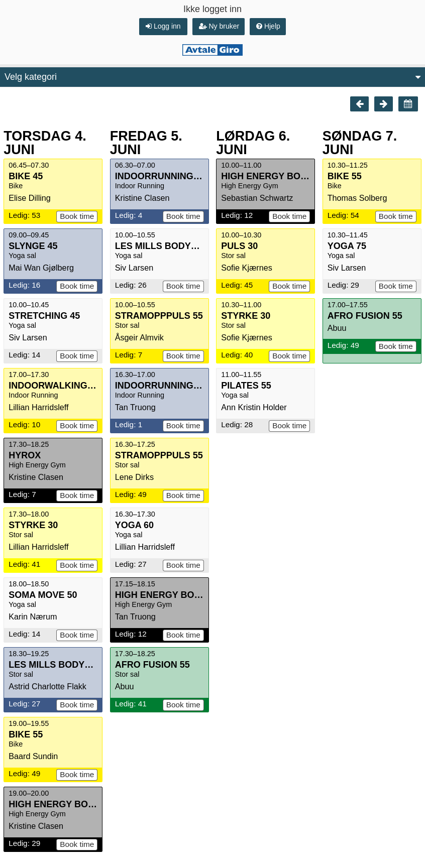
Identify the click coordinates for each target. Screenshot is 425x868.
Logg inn (163, 26)
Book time (77, 216)
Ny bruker (219, 26)
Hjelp (268, 26)
